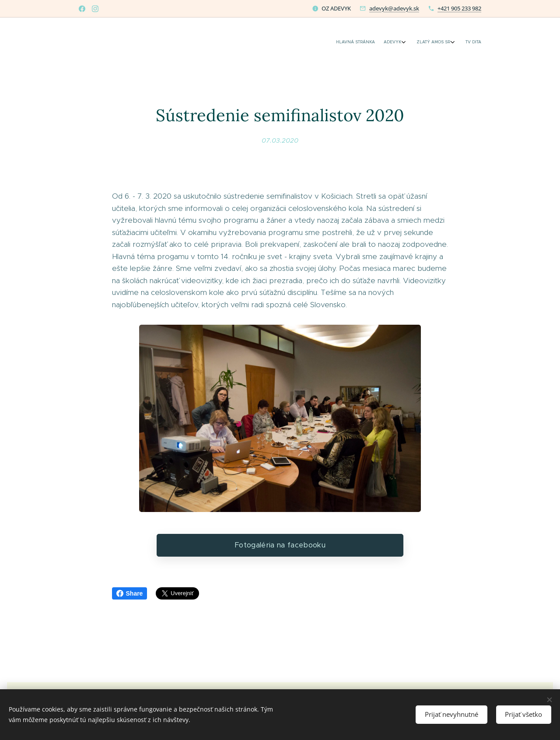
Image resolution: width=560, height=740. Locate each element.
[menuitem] (443, 42)
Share (130, 593)
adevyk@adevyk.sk (394, 8)
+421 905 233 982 (459, 8)
